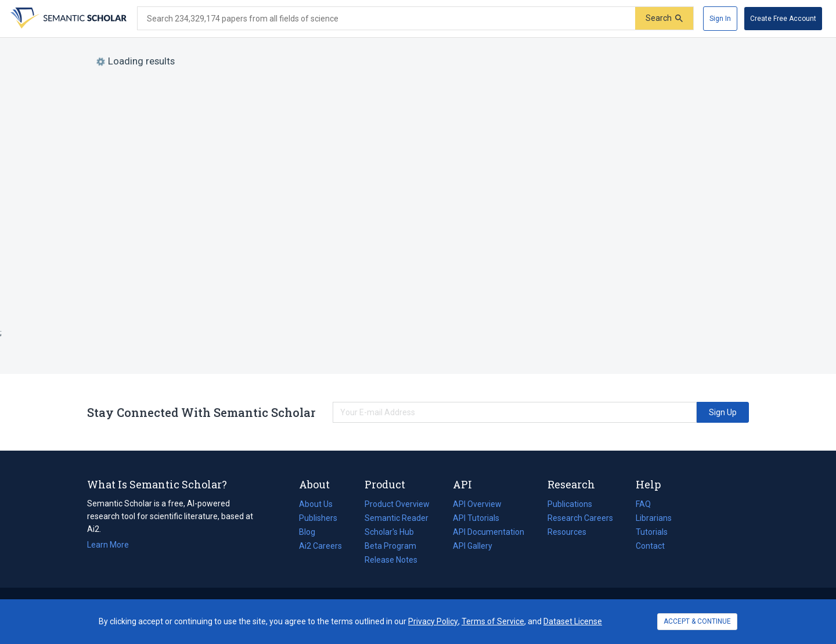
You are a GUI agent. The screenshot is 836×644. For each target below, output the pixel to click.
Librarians (654, 518)
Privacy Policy (433, 621)
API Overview (477, 504)
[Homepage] (67, 19)
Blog (312, 532)
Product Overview (397, 504)
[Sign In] (720, 19)
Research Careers (580, 518)
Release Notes (391, 560)
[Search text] (386, 19)
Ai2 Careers (320, 546)
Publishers (318, 518)
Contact (650, 546)
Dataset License (573, 621)
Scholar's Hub (389, 532)
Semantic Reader (397, 518)
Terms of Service (493, 621)
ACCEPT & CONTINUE (697, 621)
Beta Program (390, 546)
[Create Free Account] (783, 19)
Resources (567, 532)
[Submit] (664, 18)
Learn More (108, 545)
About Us (316, 504)
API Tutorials (476, 518)
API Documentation (489, 532)
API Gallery (473, 546)
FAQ (643, 504)
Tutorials (652, 532)
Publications (570, 504)
